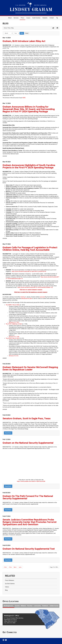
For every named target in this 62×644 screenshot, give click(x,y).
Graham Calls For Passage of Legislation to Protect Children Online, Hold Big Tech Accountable (30, 249)
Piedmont (45, 606)
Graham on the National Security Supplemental (28, 443)
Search (57, 18)
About (10, 18)
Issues (28, 18)
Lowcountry (37, 606)
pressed (42, 297)
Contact (52, 18)
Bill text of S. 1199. (14, 337)
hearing (23, 297)
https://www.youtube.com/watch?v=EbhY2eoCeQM (31, 481)
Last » (20, 567)
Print (57, 28)
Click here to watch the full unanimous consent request (31, 292)
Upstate (17, 606)
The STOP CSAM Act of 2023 (14, 324)
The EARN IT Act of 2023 (13, 305)
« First (5, 567)
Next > (15, 567)
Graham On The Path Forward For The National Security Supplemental (28, 497)
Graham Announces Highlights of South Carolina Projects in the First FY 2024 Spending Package (29, 166)
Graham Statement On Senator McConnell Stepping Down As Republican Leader (30, 368)
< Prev (10, 567)
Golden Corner (54, 606)
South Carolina (36, 18)
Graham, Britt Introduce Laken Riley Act (24, 41)
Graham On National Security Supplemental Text (29, 549)
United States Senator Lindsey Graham (31, 8)
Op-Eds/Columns (10, 584)
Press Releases (10, 580)
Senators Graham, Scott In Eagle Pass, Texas (27, 418)
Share (53, 28)
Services (16, 18)
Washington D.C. (9, 606)
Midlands (23, 606)
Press (22, 18)
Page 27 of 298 (54, 567)
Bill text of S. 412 (14, 356)
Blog (13, 28)
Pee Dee (30, 606)
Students (45, 18)
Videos (7, 587)
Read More (8, 433)
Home (5, 18)
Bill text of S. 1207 (14, 322)
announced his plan (27, 298)
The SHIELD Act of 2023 (13, 338)
